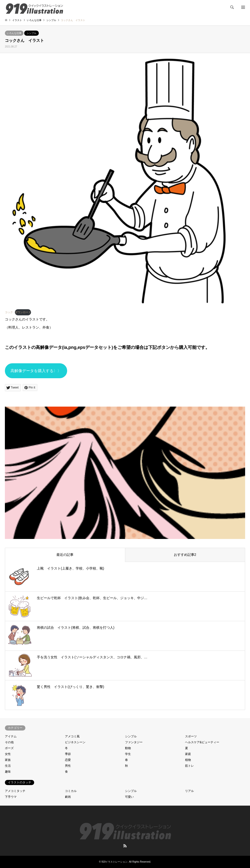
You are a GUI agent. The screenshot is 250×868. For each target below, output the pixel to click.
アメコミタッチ (15, 791)
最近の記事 (65, 555)
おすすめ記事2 (185, 555)
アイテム (11, 736)
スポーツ (191, 736)
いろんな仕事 (14, 33)
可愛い (129, 797)
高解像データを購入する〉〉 (36, 371)
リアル (189, 791)
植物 (188, 760)
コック (9, 312)
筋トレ (189, 766)
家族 (8, 760)
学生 (128, 754)
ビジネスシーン (75, 742)
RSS (125, 846)
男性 (68, 766)
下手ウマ (11, 797)
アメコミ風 (72, 736)
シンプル (31, 33)
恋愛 (68, 760)
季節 (68, 754)
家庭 (188, 754)
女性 (8, 754)
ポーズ (9, 748)
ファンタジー (134, 742)
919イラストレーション (115, 862)
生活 (8, 766)
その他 (9, 742)
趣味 (8, 772)
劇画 (68, 797)
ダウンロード (23, 312)
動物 (128, 748)
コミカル (71, 791)
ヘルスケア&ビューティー (202, 742)
